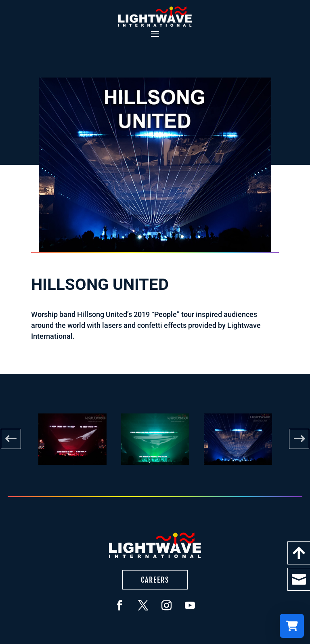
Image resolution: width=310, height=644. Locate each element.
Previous (11, 439)
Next (299, 439)
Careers (155, 580)
